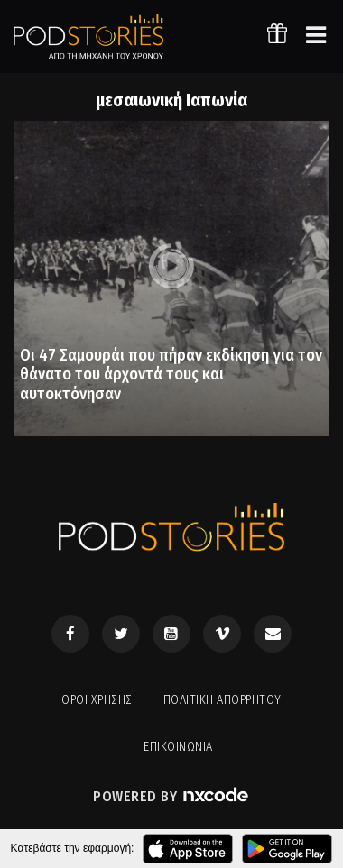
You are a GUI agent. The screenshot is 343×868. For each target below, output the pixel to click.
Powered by (171, 796)
